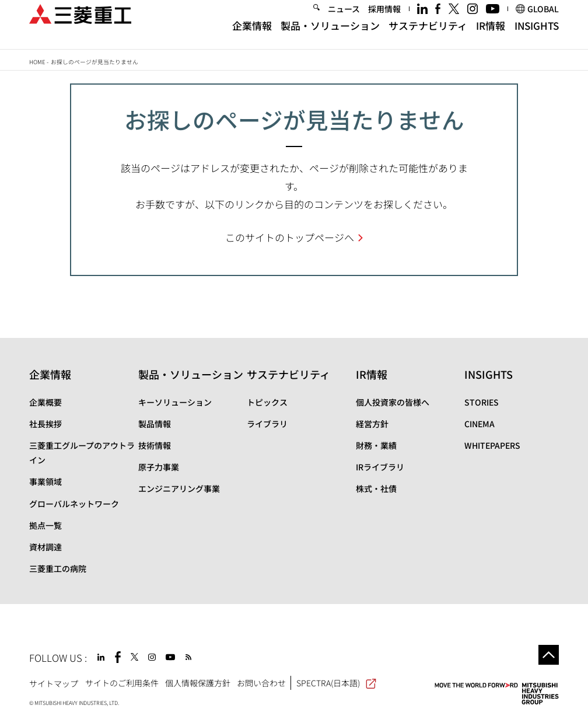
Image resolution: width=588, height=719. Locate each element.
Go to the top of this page (549, 655)
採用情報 (384, 20)
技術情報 (155, 445)
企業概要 (45, 402)
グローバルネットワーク (74, 504)
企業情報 (252, 36)
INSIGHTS (537, 36)
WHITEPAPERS (492, 445)
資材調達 (45, 547)
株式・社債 (376, 488)
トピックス (267, 402)
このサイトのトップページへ (290, 237)
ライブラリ (267, 424)
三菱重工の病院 (58, 568)
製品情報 (155, 424)
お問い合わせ (261, 683)
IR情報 (491, 36)
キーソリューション (175, 402)
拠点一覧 (45, 525)
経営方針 (372, 424)
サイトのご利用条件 (122, 683)
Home (37, 62)
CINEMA (480, 424)
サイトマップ (54, 683)
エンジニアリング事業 (179, 488)
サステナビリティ (428, 36)
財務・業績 (376, 445)
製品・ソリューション (330, 36)
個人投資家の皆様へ (393, 402)
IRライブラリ (380, 467)
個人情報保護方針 (198, 683)
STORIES (482, 402)
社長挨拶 (45, 424)
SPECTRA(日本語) (336, 683)
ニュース (344, 20)
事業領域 (45, 481)
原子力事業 (159, 467)
